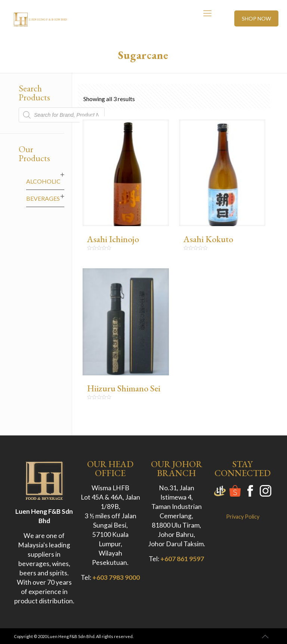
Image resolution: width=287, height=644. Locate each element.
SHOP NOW (256, 18)
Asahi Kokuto (208, 239)
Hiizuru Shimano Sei (124, 388)
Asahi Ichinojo (113, 239)
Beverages (43, 198)
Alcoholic (43, 181)
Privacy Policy (243, 517)
